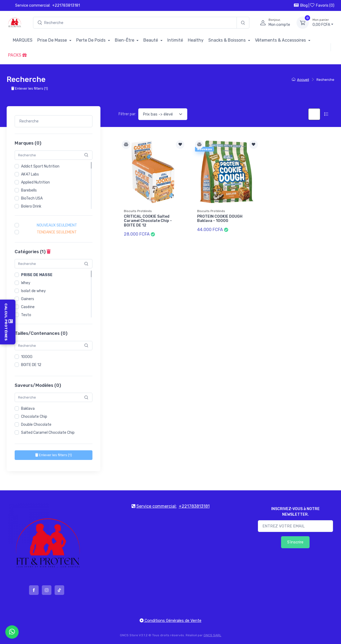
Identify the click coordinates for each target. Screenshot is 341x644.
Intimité (175, 40)
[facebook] (34, 590)
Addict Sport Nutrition (40, 166)
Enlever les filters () (30, 88)
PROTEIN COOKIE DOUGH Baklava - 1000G (220, 219)
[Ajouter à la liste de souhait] (180, 145)
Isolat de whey (33, 291)
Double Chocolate (36, 425)
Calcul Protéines (8, 322)
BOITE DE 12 (31, 365)
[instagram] (47, 590)
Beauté (151, 40)
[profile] (273, 23)
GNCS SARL (212, 635)
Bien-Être (125, 40)
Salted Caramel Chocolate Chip (48, 433)
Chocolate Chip (34, 417)
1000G (27, 357)
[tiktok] (59, 590)
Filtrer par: (127, 114)
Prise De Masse (53, 40)
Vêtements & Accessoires (281, 40)
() (54, 455)
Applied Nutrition (35, 182)
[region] (54, 185)
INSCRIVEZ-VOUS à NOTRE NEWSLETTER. (295, 512)
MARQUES (23, 40)
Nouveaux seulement (57, 225)
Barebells (29, 190)
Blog (301, 5)
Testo (26, 315)
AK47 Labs (30, 174)
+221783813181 (66, 5)
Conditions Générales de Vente (170, 621)
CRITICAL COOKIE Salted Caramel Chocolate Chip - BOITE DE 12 (148, 221)
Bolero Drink (31, 206)
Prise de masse (37, 275)
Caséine (28, 307)
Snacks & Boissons (228, 40)
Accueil (300, 80)
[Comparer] (126, 145)
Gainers (28, 299)
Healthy (196, 40)
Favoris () (322, 5)
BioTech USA (32, 198)
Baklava (28, 409)
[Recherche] (243, 23)
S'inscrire (295, 542)
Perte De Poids (91, 40)
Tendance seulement (57, 232)
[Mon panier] (303, 23)
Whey (26, 283)
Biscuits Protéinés (138, 211)
